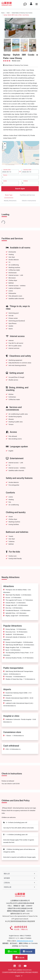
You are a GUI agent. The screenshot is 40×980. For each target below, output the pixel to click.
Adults (5, 181)
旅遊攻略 (20, 957)
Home (3, 13)
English (19, 976)
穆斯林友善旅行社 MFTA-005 (20, 914)
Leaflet (25, 164)
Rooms (5, 175)
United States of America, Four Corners (22, 13)
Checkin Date (7, 170)
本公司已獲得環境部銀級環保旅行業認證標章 (20, 921)
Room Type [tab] (9, 195)
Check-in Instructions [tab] (29, 201)
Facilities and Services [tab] (27, 195)
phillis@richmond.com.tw (25, 941)
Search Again (20, 189)
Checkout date (27, 170)
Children (26, 181)
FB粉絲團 (28, 951)
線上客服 (12, 951)
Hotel (8, 13)
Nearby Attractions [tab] (10, 201)
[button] (21, 151)
